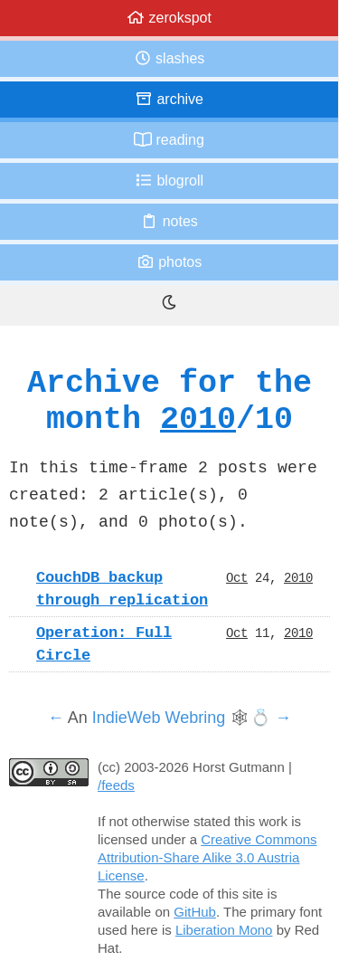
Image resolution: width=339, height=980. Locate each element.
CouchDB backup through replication (122, 589)
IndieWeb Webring (159, 718)
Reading (169, 140)
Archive (169, 99)
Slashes (169, 58)
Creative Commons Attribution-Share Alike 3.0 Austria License (207, 857)
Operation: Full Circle (104, 644)
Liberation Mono (224, 930)
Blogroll (169, 181)
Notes (169, 221)
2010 (198, 419)
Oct (237, 577)
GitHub (195, 912)
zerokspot (169, 18)
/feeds (116, 785)
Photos (169, 262)
